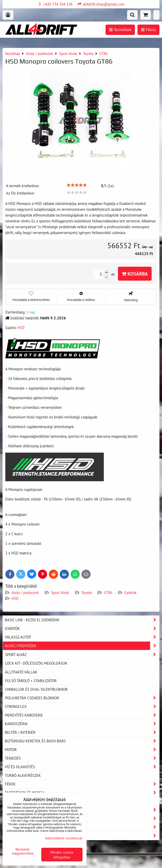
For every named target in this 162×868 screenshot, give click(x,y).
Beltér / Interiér (82, 732)
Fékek (82, 784)
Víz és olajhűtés (82, 767)
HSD (15, 598)
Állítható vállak (21, 672)
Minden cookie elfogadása (62, 855)
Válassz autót (82, 637)
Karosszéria (82, 724)
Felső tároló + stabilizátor (31, 681)
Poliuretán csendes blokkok (82, 698)
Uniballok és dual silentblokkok (36, 689)
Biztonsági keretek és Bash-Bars (82, 741)
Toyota (86, 592)
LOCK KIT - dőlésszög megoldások (36, 663)
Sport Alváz (60, 592)
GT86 (108, 592)
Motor (82, 750)
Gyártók (130, 592)
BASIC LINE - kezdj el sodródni (82, 620)
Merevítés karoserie (82, 715)
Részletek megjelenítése (23, 851)
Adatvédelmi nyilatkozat (64, 838)
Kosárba (135, 274)
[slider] (77, 185)
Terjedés (82, 758)
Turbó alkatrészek (23, 775)
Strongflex (82, 707)
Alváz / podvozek (25, 592)
